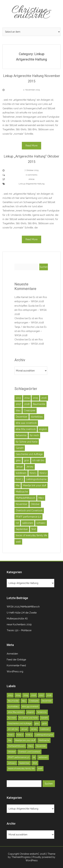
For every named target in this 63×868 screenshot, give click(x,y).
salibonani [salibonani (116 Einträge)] (28, 523)
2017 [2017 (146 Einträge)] (18, 404)
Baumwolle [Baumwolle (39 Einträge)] (39, 404)
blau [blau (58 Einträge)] (18, 410)
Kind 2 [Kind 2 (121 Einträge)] (43, 473)
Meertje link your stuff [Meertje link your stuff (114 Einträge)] (35, 485)
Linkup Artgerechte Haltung (32, 184)
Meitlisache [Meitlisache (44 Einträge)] (22, 492)
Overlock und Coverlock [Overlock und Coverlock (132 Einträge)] (29, 510)
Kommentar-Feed (16, 665)
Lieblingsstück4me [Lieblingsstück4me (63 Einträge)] (36, 479)
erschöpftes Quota (25, 306)
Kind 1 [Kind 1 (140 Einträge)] (33, 473)
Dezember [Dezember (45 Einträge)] (22, 417)
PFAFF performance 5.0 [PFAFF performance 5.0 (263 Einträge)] (28, 517)
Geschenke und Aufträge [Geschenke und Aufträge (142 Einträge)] (29, 454)
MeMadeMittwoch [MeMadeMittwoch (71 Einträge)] (25, 498)
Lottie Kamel (21, 297)
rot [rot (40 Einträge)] (17, 523)
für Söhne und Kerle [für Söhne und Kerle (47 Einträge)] (27, 442)
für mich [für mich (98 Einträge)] (34, 435)
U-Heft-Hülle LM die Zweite (22, 613)
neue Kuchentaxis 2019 (19, 624)
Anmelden (12, 654)
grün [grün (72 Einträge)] (27, 460)
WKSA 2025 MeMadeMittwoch (23, 607)
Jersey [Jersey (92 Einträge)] (30, 467)
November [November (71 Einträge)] (22, 504)
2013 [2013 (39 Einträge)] (18, 398)
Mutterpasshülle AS (17, 619)
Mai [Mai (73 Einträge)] (18, 485)
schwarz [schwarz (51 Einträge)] (41, 523)
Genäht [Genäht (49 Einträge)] (20, 448)
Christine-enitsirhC (32, 13)
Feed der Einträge (16, 660)
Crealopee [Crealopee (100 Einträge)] (30, 410)
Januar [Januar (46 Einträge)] (19, 467)
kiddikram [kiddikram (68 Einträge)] (21, 473)
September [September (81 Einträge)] (22, 529)
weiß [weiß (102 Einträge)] (18, 542)
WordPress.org (15, 672)
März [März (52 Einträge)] (41, 498)
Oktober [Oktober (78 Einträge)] (35, 504)
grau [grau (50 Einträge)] (18, 460)
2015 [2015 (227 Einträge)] (35, 398)
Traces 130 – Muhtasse (19, 630)
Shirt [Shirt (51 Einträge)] (34, 529)
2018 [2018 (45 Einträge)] (27, 404)
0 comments (32, 175)
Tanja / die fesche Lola (27, 327)
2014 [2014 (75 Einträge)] (27, 398)
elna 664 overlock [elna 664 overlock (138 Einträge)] (26, 429)
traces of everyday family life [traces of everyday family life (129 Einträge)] (31, 535)
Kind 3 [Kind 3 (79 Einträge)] (19, 479)
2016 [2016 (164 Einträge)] (44, 398)
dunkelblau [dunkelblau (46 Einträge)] (37, 417)
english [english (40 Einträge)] (43, 429)
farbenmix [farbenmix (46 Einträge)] (21, 435)
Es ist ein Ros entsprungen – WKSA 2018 (30, 310)
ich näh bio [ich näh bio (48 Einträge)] (38, 460)
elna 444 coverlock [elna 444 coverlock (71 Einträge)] (26, 423)
